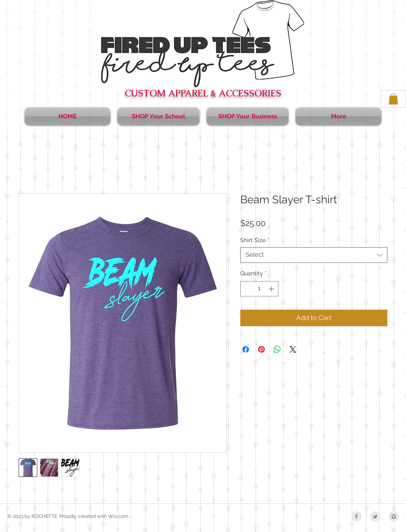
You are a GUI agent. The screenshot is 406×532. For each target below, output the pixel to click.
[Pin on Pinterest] (261, 349)
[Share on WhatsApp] (277, 349)
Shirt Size (255, 240)
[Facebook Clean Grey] (356, 516)
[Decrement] (247, 289)
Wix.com (118, 516)
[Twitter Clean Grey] (375, 516)
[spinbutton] (259, 289)
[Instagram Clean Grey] (394, 516)
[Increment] (272, 289)
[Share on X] (293, 349)
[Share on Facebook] (246, 349)
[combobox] (314, 255)
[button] (393, 99)
